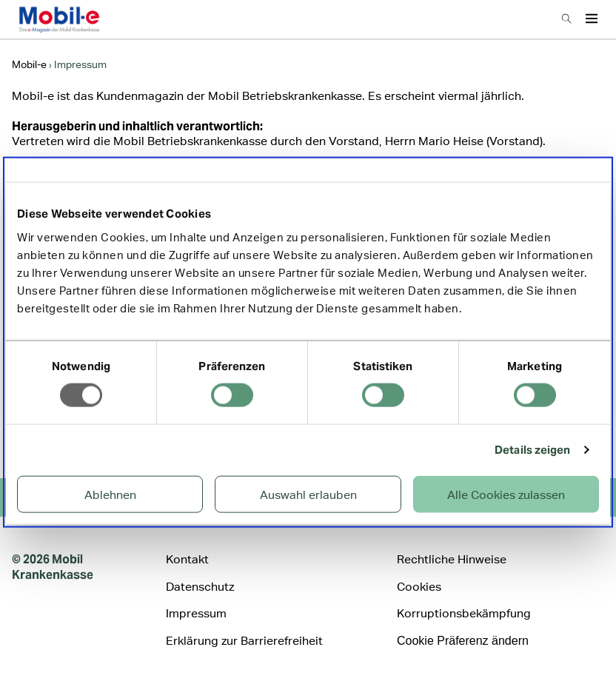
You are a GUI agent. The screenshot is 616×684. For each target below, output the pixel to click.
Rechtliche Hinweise (452, 559)
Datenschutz (200, 587)
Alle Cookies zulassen (506, 494)
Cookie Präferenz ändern (463, 641)
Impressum (196, 613)
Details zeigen (532, 450)
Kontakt (187, 559)
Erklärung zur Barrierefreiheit (244, 641)
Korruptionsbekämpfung (464, 613)
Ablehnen (110, 494)
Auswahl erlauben (308, 494)
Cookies (419, 587)
